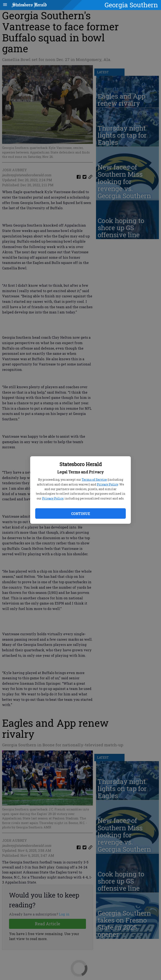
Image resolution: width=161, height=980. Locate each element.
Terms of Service (94, 480)
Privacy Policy (107, 484)
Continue (80, 514)
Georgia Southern (131, 5)
